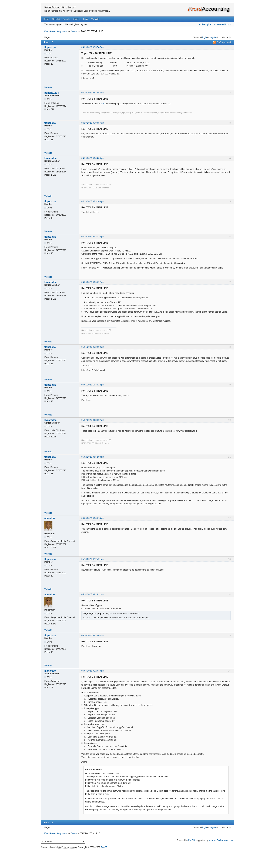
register (213, 37)
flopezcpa (50, 47)
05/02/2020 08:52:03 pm (93, 457)
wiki (103, 104)
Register (76, 19)
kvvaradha (50, 158)
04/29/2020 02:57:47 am (93, 47)
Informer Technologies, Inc (221, 840)
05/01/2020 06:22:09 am (93, 347)
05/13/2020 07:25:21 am (93, 559)
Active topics (205, 24)
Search (66, 19)
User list (56, 19)
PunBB (191, 840)
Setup (74, 31)
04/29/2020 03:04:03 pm (93, 158)
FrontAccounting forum (60, 7)
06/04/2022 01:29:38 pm (93, 671)
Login (86, 19)
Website (95, 19)
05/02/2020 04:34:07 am (93, 420)
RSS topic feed (224, 42)
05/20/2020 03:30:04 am (93, 636)
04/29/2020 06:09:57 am (93, 123)
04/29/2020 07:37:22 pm (93, 237)
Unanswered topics (222, 24)
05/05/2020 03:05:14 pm (93, 518)
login (205, 37)
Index (47, 19)
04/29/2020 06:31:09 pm (93, 201)
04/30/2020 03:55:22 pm (93, 282)
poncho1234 (52, 93)
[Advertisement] (137, 857)
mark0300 (50, 671)
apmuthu (50, 518)
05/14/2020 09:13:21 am (93, 594)
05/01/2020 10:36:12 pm (93, 385)
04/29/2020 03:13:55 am (93, 93)
